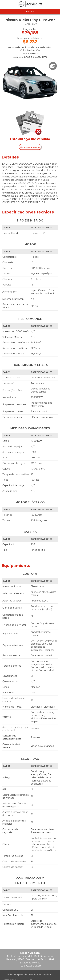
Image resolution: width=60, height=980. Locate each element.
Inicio (30, 12)
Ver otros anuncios (30, 147)
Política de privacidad (18, 974)
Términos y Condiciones (41, 974)
